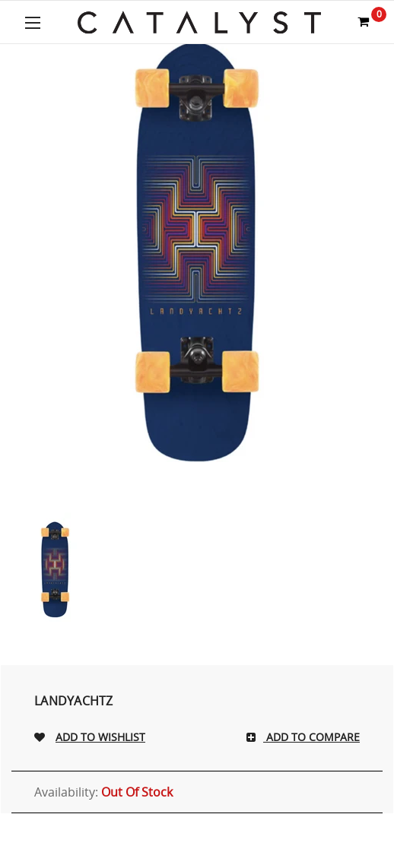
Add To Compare (311, 737)
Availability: (103, 792)
